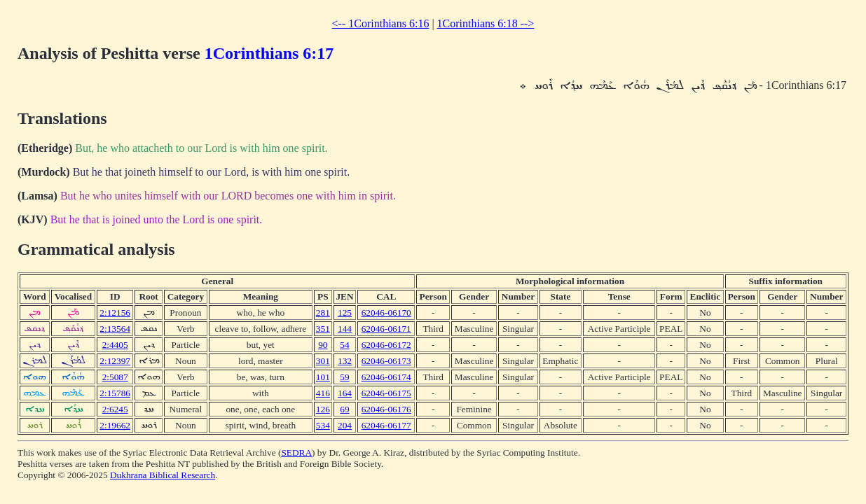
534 (323, 425)
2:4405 (115, 345)
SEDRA (296, 453)
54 (344, 345)
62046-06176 (386, 409)
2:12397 (115, 361)
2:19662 (115, 425)
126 (323, 409)
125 (345, 313)
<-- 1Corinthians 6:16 (381, 23)
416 (323, 393)
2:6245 (115, 409)
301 (323, 361)
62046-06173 (386, 361)
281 (323, 313)
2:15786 (115, 393)
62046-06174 (386, 377)
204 (345, 425)
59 (344, 377)
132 (345, 361)
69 (344, 409)
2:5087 (115, 377)
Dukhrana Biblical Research (163, 475)
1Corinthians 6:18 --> (486, 23)
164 (345, 393)
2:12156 (115, 313)
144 (345, 329)
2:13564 (115, 329)
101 (323, 377)
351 (323, 329)
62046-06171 (386, 329)
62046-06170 (386, 313)
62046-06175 (386, 393)
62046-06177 (386, 425)
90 (323, 345)
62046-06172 (386, 345)
